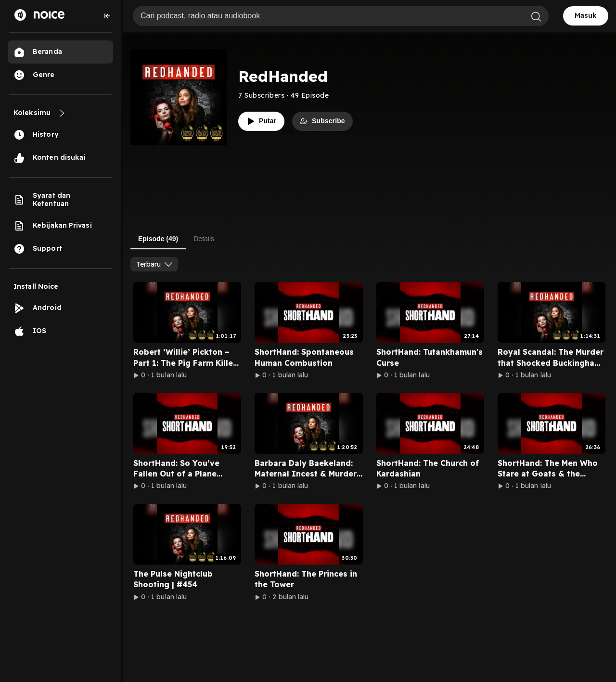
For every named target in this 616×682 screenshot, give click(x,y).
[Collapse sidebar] (107, 16)
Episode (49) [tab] (158, 239)
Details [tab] (204, 239)
